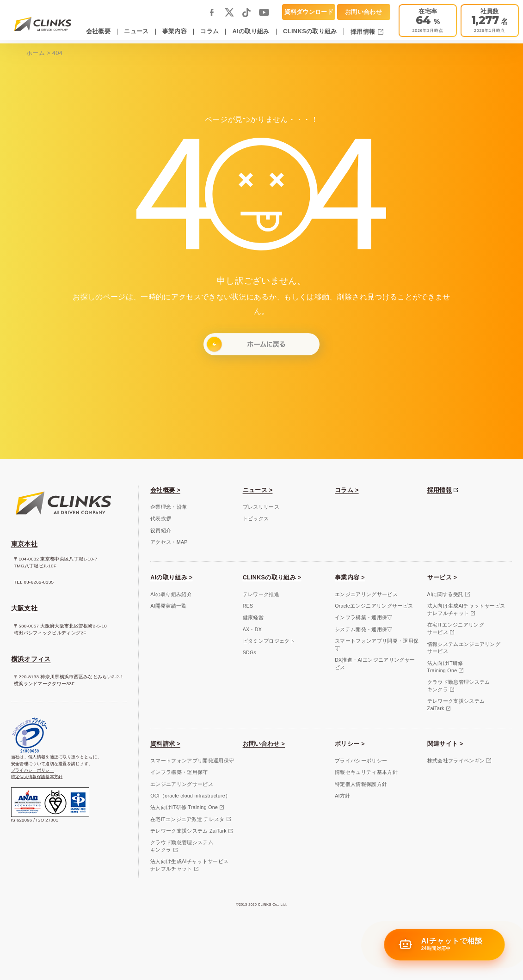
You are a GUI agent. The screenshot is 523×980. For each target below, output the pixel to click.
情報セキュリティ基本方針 (366, 772)
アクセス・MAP (169, 542)
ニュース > (258, 490)
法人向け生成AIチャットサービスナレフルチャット (466, 609)
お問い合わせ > (264, 744)
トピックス (256, 518)
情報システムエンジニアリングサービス (464, 648)
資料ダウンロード (309, 12)
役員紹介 (161, 530)
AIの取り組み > (171, 578)
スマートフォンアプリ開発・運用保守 (377, 645)
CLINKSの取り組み (310, 31)
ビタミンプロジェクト (269, 641)
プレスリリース (261, 507)
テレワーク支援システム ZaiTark (188, 831)
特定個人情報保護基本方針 (37, 776)
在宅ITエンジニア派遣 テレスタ (188, 819)
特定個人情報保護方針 (361, 784)
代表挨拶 (161, 518)
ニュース (136, 31)
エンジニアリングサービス (366, 594)
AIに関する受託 (446, 594)
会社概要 (98, 31)
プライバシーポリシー (33, 770)
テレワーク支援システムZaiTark (456, 705)
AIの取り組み (251, 31)
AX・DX (252, 629)
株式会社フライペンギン (456, 761)
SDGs (250, 652)
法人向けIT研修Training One (445, 667)
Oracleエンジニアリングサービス (374, 606)
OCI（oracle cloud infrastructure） (190, 796)
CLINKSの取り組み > (272, 578)
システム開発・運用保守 (364, 629)
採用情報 (364, 32)
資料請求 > (165, 744)
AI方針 (342, 796)
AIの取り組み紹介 (171, 594)
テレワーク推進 (261, 594)
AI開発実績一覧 (169, 606)
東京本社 (24, 544)
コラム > (347, 490)
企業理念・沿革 (169, 507)
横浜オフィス (31, 659)
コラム (209, 31)
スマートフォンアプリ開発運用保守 (192, 761)
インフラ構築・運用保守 (364, 617)
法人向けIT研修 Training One (184, 807)
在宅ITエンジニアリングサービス (456, 628)
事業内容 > (350, 578)
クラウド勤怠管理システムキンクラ (459, 686)
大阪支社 (24, 608)
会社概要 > (165, 490)
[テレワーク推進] (428, 21)
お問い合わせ (363, 12)
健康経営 (253, 617)
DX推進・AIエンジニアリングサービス (375, 663)
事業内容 (175, 31)
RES (248, 606)
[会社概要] (490, 21)
